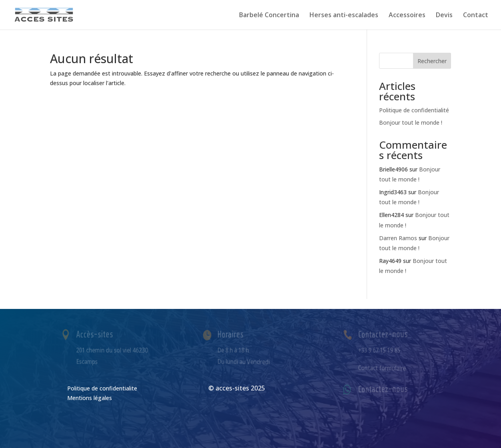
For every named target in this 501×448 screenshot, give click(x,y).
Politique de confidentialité (414, 110)
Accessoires (407, 16)
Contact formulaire (383, 368)
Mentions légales (90, 398)
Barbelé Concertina (269, 16)
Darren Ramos (398, 238)
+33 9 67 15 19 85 (381, 350)
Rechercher (432, 61)
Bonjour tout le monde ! (411, 122)
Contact (476, 16)
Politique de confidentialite (102, 388)
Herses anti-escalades (344, 16)
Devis (444, 16)
